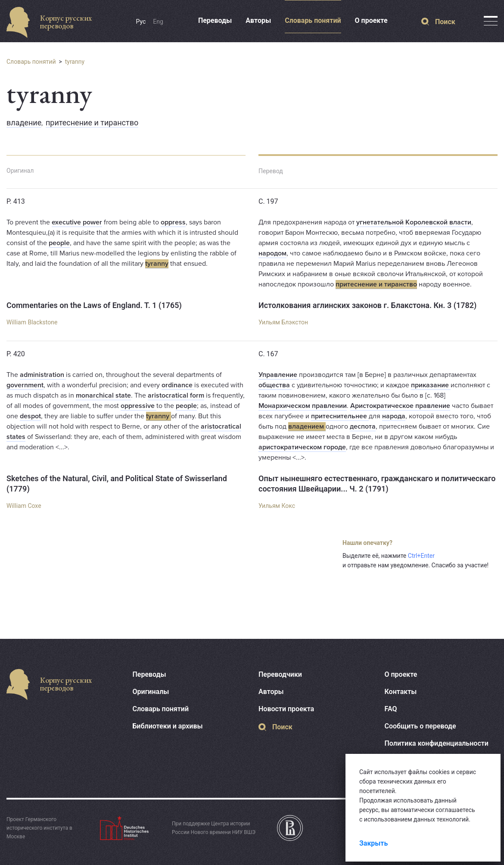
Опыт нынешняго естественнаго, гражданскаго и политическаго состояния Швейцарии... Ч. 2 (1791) (377, 484)
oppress (173, 222)
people (59, 243)
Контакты (401, 692)
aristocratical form (176, 395)
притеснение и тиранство (92, 123)
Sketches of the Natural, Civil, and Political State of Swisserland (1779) (117, 484)
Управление (279, 375)
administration (43, 375)
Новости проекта (286, 709)
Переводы (215, 20)
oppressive (138, 406)
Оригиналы (151, 692)
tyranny (75, 62)
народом (272, 253)
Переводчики (280, 674)
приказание (431, 385)
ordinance (178, 385)
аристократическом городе (302, 447)
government (25, 385)
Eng (158, 22)
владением (307, 426)
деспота (363, 426)
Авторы (258, 20)
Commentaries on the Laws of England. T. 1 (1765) (94, 305)
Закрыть (373, 843)
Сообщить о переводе (420, 726)
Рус (141, 22)
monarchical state (103, 395)
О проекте (371, 20)
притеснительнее (340, 416)
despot (30, 416)
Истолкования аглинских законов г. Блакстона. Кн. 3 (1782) (367, 305)
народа (394, 416)
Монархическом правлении (303, 406)
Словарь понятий (313, 20)
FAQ (391, 709)
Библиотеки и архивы (168, 726)
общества (275, 385)
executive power (77, 222)
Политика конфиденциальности (437, 743)
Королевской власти (438, 222)
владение (24, 123)
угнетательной (380, 222)
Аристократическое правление (400, 406)
